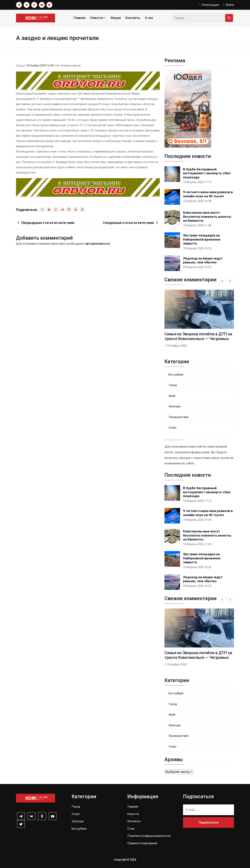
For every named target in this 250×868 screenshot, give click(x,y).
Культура (175, 406)
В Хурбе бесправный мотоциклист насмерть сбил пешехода (207, 173)
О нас (149, 18)
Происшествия (179, 417)
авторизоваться (97, 244)
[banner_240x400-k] (188, 108)
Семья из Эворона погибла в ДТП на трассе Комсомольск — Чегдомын (198, 336)
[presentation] (222, 281)
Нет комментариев (68, 66)
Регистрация (210, 5)
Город (20, 66)
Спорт (173, 428)
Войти (230, 5)
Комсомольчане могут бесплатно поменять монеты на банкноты (207, 217)
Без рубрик (176, 375)
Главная (80, 18)
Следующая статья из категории (129, 223)
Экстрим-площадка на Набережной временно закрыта (202, 239)
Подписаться (209, 822)
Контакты (133, 18)
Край (172, 396)
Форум (116, 18)
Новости (98, 18)
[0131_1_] (88, 81)
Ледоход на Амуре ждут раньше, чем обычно (203, 260)
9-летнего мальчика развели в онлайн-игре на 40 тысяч (208, 194)
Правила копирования (142, 843)
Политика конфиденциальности (149, 836)
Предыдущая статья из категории (48, 223)
